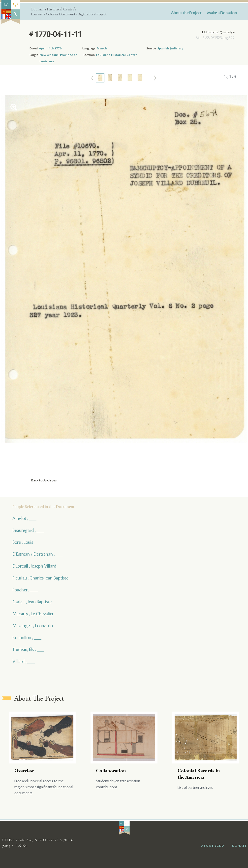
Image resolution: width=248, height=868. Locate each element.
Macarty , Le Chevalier (33, 614)
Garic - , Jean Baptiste (32, 602)
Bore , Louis (23, 542)
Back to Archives (44, 480)
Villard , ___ (24, 661)
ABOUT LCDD (213, 846)
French (102, 48)
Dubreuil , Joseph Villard (34, 566)
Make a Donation (222, 13)
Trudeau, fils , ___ (28, 650)
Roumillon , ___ (27, 638)
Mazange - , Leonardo (33, 626)
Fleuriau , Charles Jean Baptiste (40, 578)
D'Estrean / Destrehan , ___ (38, 554)
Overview (24, 771)
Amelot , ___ (24, 518)
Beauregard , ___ (28, 530)
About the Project (186, 13)
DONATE (239, 846)
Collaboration (111, 771)
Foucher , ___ (25, 590)
